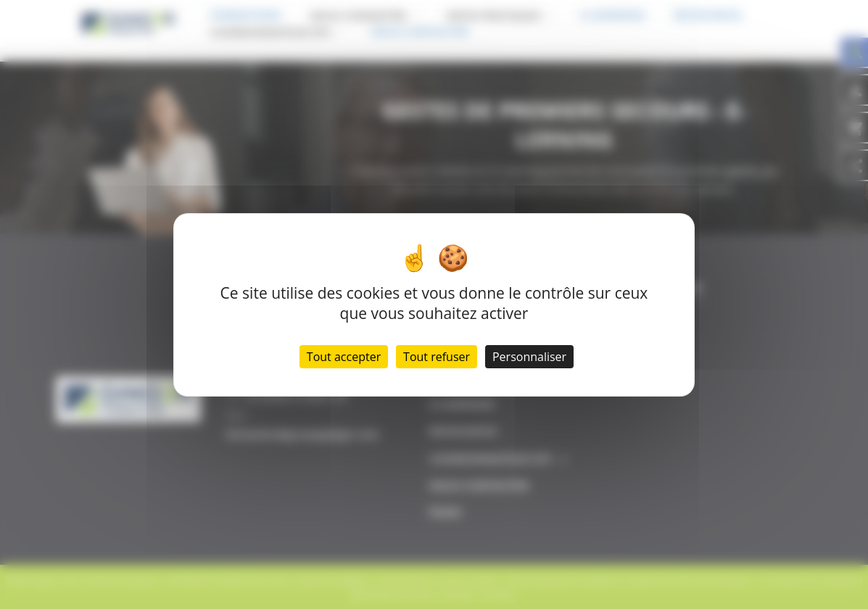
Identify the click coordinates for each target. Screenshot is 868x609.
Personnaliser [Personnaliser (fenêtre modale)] (529, 357)
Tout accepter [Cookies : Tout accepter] (344, 357)
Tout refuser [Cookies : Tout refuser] (437, 357)
